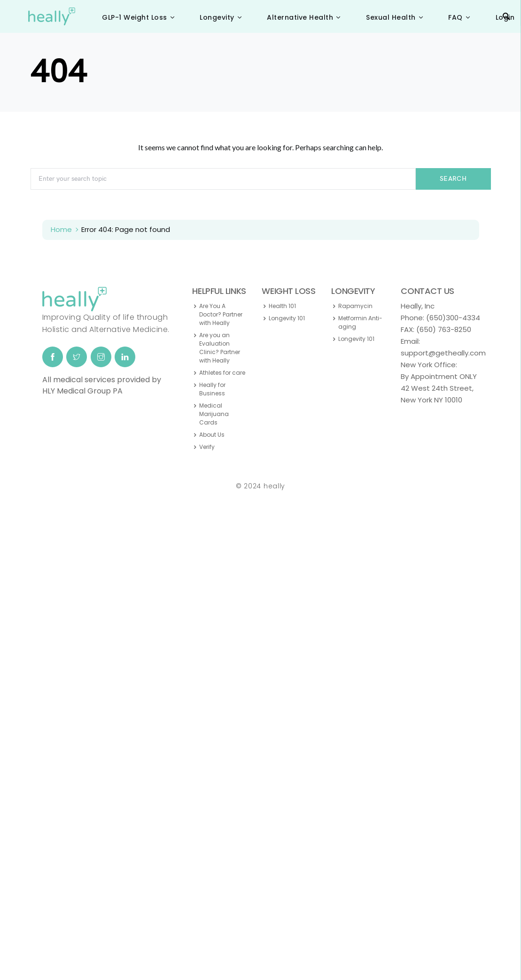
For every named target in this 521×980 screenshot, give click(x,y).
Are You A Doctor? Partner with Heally (221, 314)
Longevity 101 (287, 318)
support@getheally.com (443, 353)
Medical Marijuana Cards (214, 414)
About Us (212, 435)
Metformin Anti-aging (360, 322)
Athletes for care (222, 373)
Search (453, 179)
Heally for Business (212, 389)
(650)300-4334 (453, 318)
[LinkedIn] (125, 357)
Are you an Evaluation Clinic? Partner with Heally (220, 348)
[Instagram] (101, 357)
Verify (207, 447)
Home (61, 229)
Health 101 (282, 306)
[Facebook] (53, 357)
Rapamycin (355, 306)
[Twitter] (77, 357)
